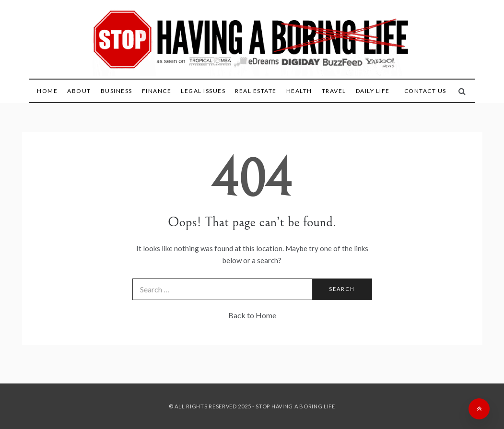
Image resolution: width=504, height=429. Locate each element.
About (79, 91)
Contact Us (425, 91)
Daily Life (373, 91)
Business (117, 91)
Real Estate (256, 91)
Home (47, 91)
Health (299, 91)
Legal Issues (203, 91)
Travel (334, 91)
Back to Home (252, 315)
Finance (157, 91)
